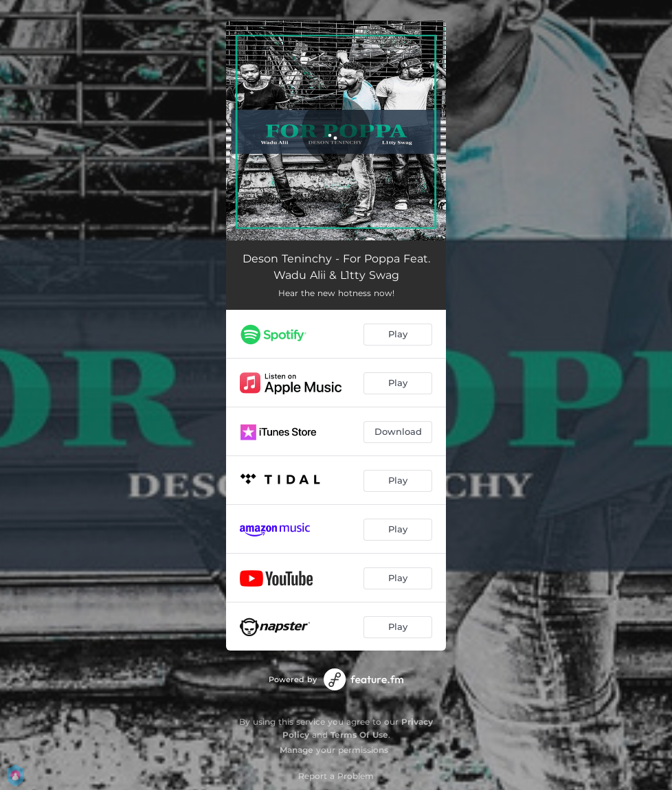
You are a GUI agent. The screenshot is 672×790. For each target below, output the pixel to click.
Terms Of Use (359, 735)
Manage (296, 750)
